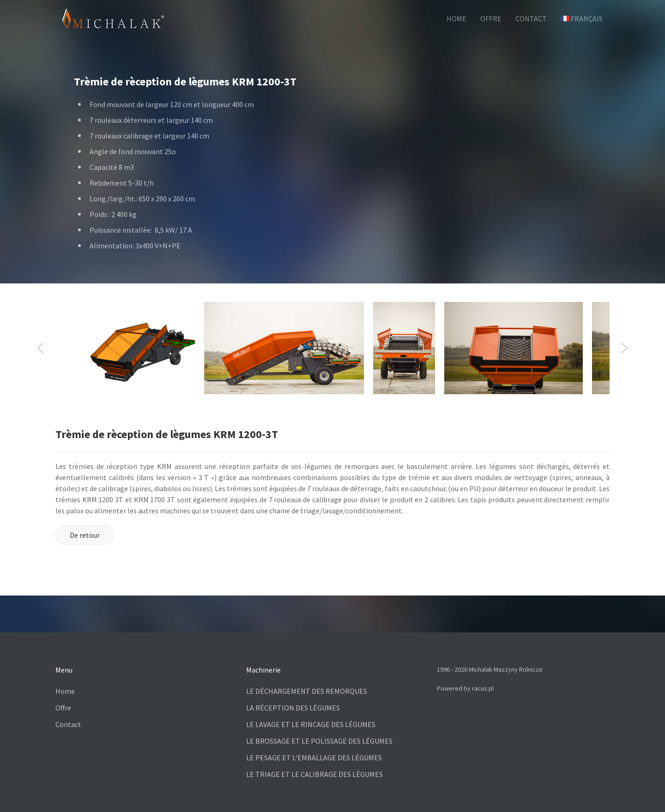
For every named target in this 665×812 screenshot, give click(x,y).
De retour (85, 535)
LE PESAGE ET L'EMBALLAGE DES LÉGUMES (314, 758)
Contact (68, 724)
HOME (456, 18)
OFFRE (491, 18)
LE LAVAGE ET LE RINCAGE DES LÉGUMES (311, 724)
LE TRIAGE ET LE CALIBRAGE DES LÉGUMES (314, 774)
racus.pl (483, 688)
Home (65, 691)
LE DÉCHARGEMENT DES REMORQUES (307, 691)
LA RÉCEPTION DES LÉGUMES (293, 708)
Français (582, 18)
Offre (63, 708)
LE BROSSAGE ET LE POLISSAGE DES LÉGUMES (319, 741)
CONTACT (531, 18)
